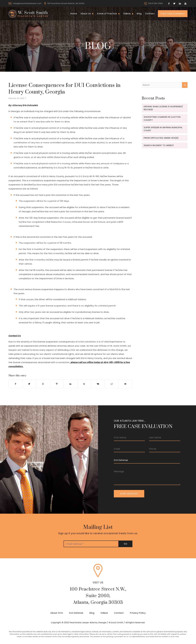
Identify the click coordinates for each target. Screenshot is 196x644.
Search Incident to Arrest (159, 145)
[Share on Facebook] (16, 384)
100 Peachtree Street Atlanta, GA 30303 (66, 3)
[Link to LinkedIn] (180, 3)
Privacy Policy (138, 613)
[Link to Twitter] (174, 3)
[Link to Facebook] (169, 3)
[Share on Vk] (98, 384)
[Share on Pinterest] (57, 384)
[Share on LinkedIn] (71, 384)
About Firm (57, 613)
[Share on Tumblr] (84, 384)
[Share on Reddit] (112, 384)
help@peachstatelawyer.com (27, 3)
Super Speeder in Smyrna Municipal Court (163, 129)
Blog (92, 613)
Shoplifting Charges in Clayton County (162, 118)
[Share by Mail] (125, 384)
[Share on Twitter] (29, 384)
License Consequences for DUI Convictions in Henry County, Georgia (65, 89)
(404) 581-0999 (155, 3)
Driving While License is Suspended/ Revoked (163, 108)
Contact (119, 613)
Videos (104, 613)
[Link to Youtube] (185, 3)
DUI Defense (76, 613)
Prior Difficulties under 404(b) (161, 138)
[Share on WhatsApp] (43, 384)
